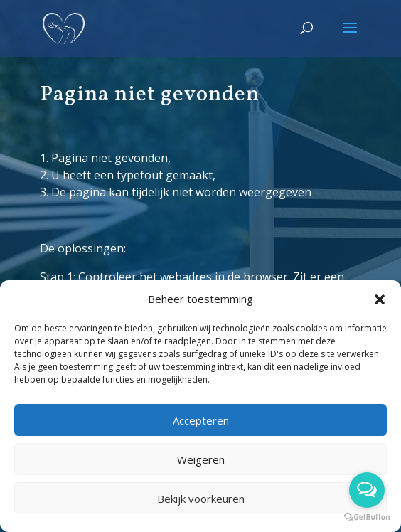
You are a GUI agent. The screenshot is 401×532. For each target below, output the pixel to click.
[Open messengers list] (367, 490)
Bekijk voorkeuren (201, 499)
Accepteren (201, 420)
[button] (380, 299)
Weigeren (201, 459)
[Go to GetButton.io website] (367, 517)
